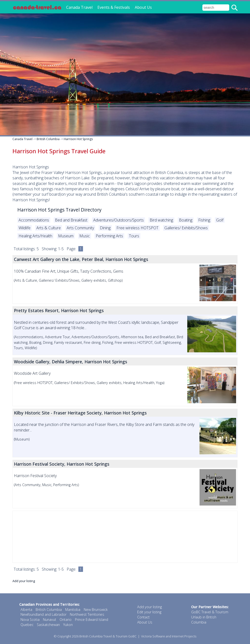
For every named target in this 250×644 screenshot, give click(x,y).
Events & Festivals (114, 7)
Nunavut (50, 620)
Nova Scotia (30, 620)
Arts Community (80, 228)
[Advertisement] (125, 537)
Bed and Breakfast (71, 220)
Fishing (204, 220)
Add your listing (24, 581)
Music (85, 236)
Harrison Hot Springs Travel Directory (59, 210)
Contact (143, 617)
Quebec (27, 625)
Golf (220, 220)
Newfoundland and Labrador (43, 614)
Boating (186, 220)
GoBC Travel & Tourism (210, 612)
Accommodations (34, 220)
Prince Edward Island (92, 620)
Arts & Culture (49, 228)
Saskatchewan (48, 625)
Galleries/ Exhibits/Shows (186, 228)
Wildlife (25, 228)
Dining (105, 228)
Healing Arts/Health (35, 236)
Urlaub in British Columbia (204, 620)
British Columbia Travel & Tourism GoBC (108, 636)
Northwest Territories (87, 614)
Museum (66, 236)
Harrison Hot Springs (78, 139)
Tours (134, 236)
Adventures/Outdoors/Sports (119, 220)
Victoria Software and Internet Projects (169, 636)
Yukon (68, 625)
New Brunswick (96, 610)
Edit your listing (149, 612)
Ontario (66, 620)
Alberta (26, 610)
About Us (143, 7)
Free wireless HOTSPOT (137, 228)
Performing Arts (109, 236)
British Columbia (48, 139)
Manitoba (73, 610)
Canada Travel (79, 7)
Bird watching (161, 220)
